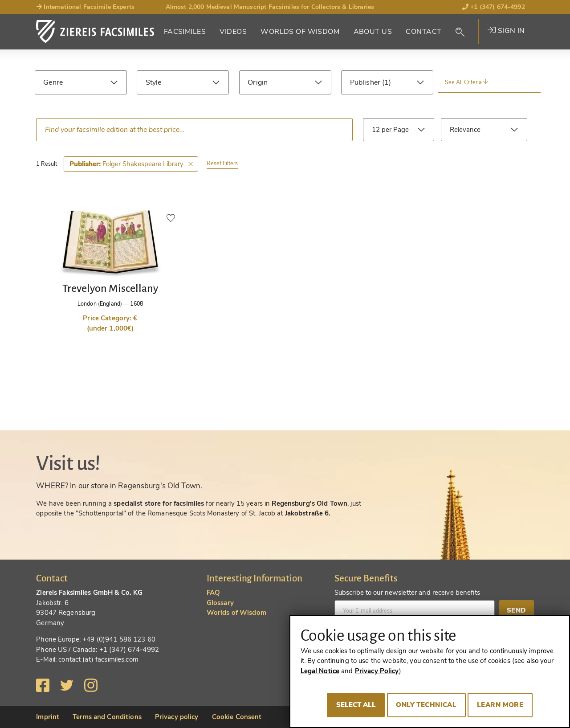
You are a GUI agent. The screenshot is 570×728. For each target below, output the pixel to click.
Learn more (500, 705)
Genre (53, 82)
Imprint (48, 717)
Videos (233, 32)
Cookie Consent (237, 717)
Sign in (506, 31)
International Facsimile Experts (85, 7)
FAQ (213, 593)
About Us (373, 32)
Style (154, 82)
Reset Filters (222, 163)
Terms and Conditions (107, 717)
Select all (356, 705)
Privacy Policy (377, 671)
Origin (258, 82)
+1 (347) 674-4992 (494, 7)
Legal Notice (320, 671)
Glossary (220, 603)
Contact (423, 32)
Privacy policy (177, 717)
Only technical (426, 705)
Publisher (366, 82)
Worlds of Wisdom (300, 32)
